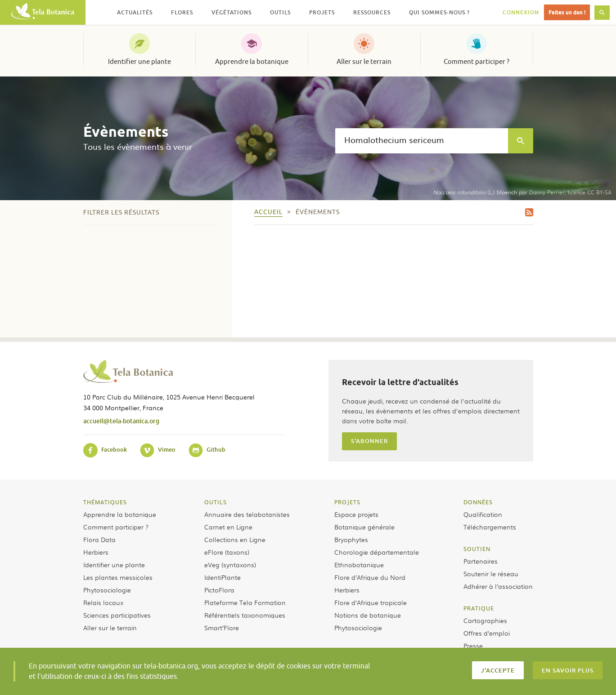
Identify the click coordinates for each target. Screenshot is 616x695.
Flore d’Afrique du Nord (370, 577)
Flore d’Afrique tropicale (371, 602)
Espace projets (356, 514)
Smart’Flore (222, 628)
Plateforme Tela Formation (245, 602)
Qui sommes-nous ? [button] (439, 12)
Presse (473, 646)
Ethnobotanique (359, 565)
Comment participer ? (477, 62)
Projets (347, 502)
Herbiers (96, 552)
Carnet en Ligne (228, 527)
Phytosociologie (107, 590)
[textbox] (422, 141)
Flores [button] (182, 12)
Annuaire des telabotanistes (247, 514)
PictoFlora (219, 590)
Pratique (479, 608)
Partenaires (481, 561)
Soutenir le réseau (491, 574)
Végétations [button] (232, 12)
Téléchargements (490, 527)
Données (478, 502)
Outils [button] (280, 12)
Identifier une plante (139, 62)
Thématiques (105, 502)
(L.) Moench (475, 192)
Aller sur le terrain (364, 62)
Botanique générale (364, 527)
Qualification (483, 514)
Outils (216, 502)
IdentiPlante (223, 577)
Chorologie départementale (377, 552)
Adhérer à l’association (498, 586)
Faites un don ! (567, 12)
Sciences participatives (117, 615)
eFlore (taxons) (227, 552)
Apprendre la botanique (252, 62)
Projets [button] (322, 12)
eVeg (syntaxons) (230, 565)
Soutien (477, 549)
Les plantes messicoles (118, 577)
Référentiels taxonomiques (245, 615)
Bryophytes (351, 539)
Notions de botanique (368, 615)
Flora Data (99, 539)
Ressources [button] (372, 12)
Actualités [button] (135, 12)
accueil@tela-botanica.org (121, 421)
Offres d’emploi (487, 633)
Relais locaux (103, 602)
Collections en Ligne (235, 539)
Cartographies (485, 620)
